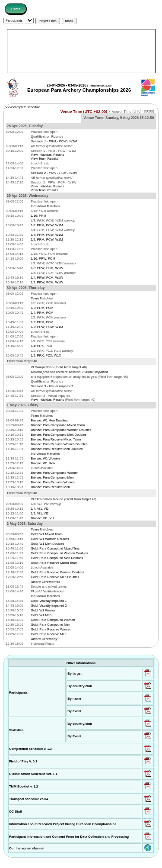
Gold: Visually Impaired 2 (49, 606)
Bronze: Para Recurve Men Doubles (57, 449)
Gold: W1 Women (43, 610)
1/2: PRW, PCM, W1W (47, 282)
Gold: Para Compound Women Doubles (59, 553)
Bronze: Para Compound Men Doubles (59, 435)
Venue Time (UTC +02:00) (84, 111)
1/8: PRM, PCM (42, 308)
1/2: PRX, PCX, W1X (46, 355)
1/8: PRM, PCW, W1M (47, 225)
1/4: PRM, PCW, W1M (47, 235)
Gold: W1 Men (41, 615)
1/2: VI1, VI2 (40, 513)
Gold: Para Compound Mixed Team (56, 548)
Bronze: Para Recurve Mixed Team (56, 439)
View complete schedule (23, 107)
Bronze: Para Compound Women (54, 473)
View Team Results (44, 159)
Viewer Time (133, 111)
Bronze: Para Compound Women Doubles (61, 430)
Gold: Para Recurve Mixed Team (54, 563)
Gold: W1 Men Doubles (48, 544)
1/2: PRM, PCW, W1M (47, 240)
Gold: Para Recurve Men (49, 634)
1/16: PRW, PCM (43, 259)
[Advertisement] (81, 51)
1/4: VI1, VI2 (40, 509)
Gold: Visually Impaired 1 (49, 601)
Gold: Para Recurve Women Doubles (57, 572)
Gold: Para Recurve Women (51, 629)
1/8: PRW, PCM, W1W (47, 268)
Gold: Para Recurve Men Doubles (55, 577)
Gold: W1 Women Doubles (50, 539)
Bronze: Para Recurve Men (50, 487)
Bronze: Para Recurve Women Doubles (59, 444)
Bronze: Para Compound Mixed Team (58, 425)
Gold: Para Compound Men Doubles (57, 558)
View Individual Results (47, 155)
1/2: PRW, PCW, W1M (47, 327)
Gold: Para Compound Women (53, 620)
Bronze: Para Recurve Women (53, 482)
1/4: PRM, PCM (42, 313)
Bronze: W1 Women (45, 458)
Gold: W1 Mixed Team (47, 534)
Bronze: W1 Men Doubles (49, 420)
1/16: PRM (38, 216)
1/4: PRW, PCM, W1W (47, 278)
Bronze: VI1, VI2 (43, 518)
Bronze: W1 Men (43, 463)
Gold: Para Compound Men (50, 625)
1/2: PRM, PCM (42, 322)
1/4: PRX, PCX (41, 346)
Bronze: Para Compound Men (52, 477)
